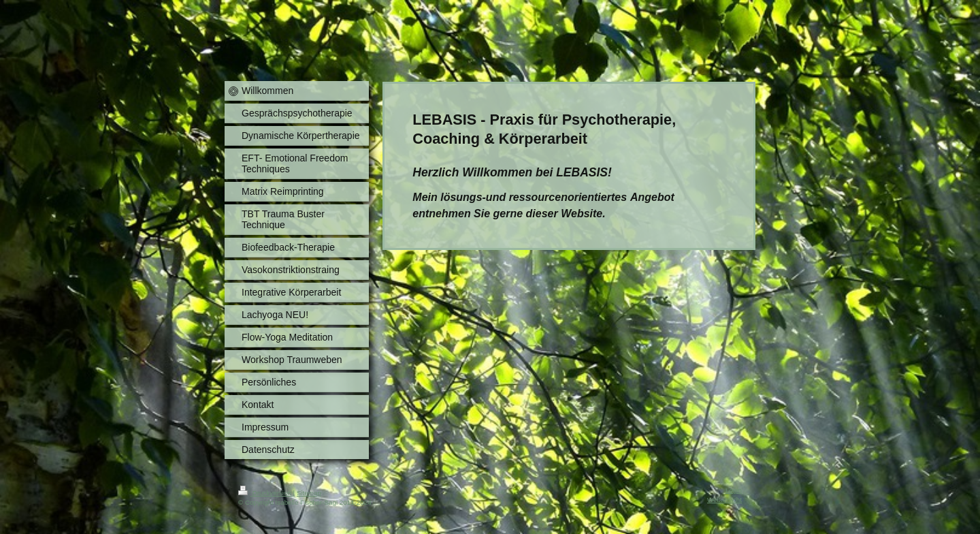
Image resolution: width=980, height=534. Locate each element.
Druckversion (266, 493)
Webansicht (724, 500)
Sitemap (309, 493)
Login (734, 490)
